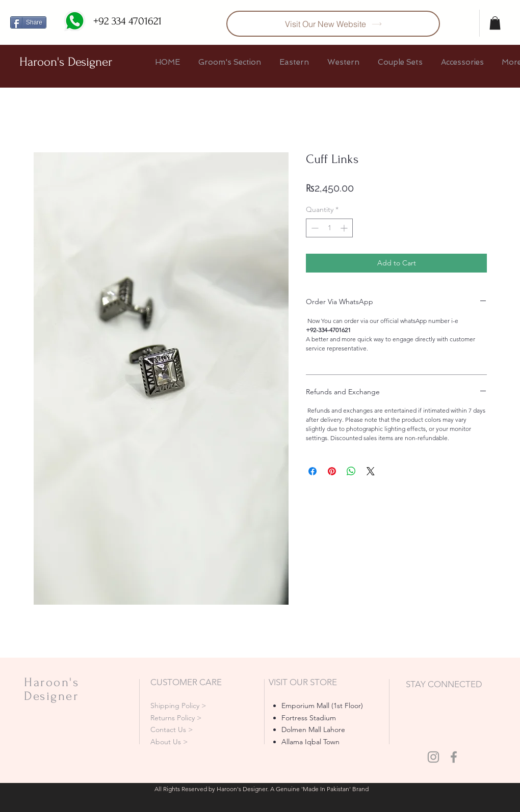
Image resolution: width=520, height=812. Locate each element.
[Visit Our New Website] (333, 24)
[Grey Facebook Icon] (454, 757)
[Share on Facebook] (313, 471)
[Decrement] (314, 228)
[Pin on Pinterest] (332, 471)
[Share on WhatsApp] (351, 471)
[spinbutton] (329, 228)
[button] (495, 23)
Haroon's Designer (66, 62)
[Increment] (345, 228)
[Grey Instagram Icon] (433, 757)
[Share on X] (371, 471)
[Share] (28, 22)
